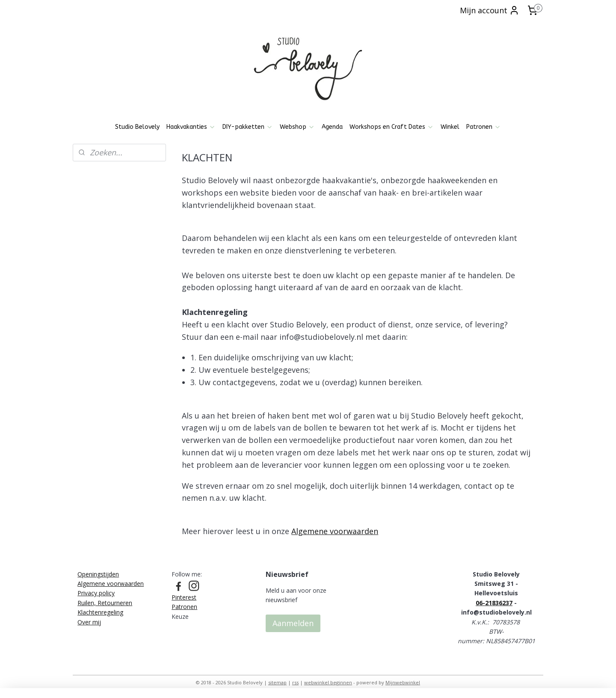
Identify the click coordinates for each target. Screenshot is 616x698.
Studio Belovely (137, 127)
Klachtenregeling (100, 612)
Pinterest (184, 597)
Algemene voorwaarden (335, 531)
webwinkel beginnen (328, 682)
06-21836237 (494, 603)
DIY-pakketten (248, 127)
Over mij (89, 622)
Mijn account (490, 10)
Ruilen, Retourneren (105, 603)
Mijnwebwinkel (403, 682)
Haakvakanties (191, 127)
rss (295, 682)
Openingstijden (98, 574)
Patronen (484, 127)
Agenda (332, 127)
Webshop (297, 127)
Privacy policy (96, 593)
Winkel (450, 127)
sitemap (277, 682)
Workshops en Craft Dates (392, 127)
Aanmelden (293, 623)
